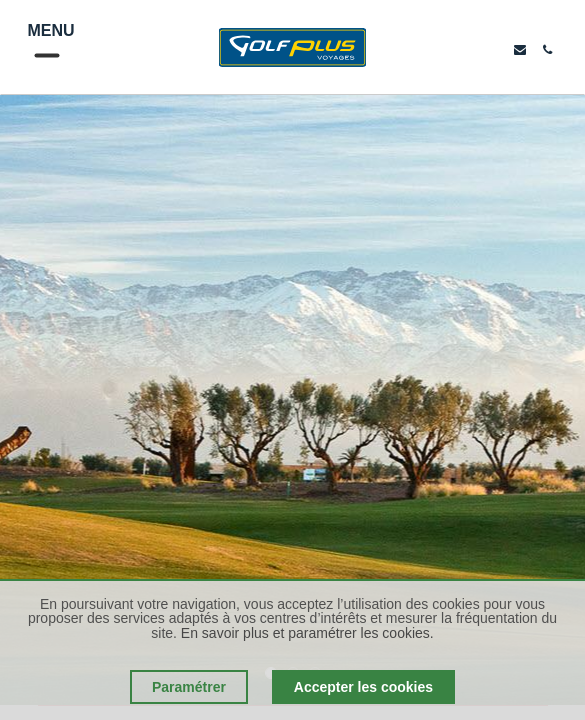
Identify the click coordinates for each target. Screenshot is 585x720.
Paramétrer (189, 687)
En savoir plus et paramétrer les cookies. (307, 633)
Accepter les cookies (363, 687)
